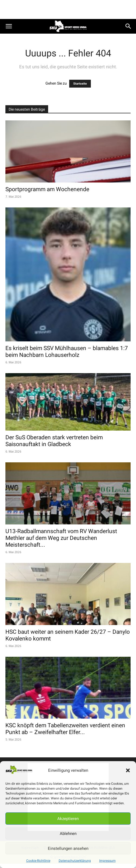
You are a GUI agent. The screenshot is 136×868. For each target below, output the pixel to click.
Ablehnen (68, 834)
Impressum (107, 861)
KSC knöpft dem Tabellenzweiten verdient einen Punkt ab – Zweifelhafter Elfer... (65, 729)
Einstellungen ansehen (68, 848)
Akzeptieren (68, 819)
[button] (128, 770)
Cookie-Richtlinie (38, 861)
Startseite (80, 84)
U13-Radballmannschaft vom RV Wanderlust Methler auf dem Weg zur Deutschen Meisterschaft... (61, 538)
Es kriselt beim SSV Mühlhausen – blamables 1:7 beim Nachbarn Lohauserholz (67, 352)
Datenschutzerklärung (75, 861)
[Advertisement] (68, 9)
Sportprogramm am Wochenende (47, 189)
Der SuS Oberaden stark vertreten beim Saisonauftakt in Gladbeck (54, 441)
